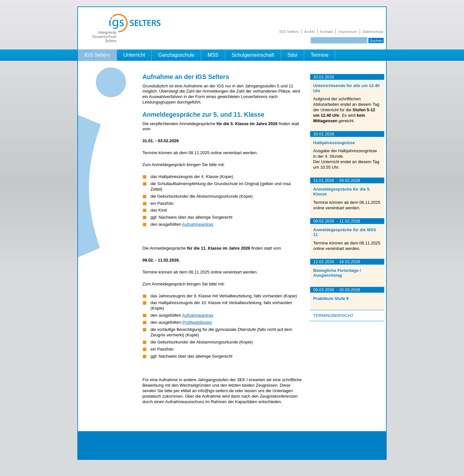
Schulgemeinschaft (253, 55)
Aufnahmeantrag (198, 224)
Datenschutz (373, 31)
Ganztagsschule (176, 55)
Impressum (348, 31)
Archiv (309, 31)
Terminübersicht (333, 316)
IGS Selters (289, 31)
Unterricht (134, 55)
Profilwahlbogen (197, 322)
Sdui (292, 55)
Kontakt (327, 31)
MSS (213, 55)
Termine (319, 55)
